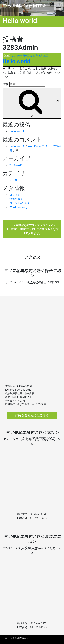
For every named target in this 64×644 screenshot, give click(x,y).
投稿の (16, 199)
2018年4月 (16, 165)
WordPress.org (18, 207)
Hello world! (17, 61)
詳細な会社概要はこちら (32, 415)
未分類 (13, 180)
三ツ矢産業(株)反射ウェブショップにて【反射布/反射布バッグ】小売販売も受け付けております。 (32, 229)
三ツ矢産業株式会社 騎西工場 (24, 6)
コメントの (19, 203)
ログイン (15, 195)
